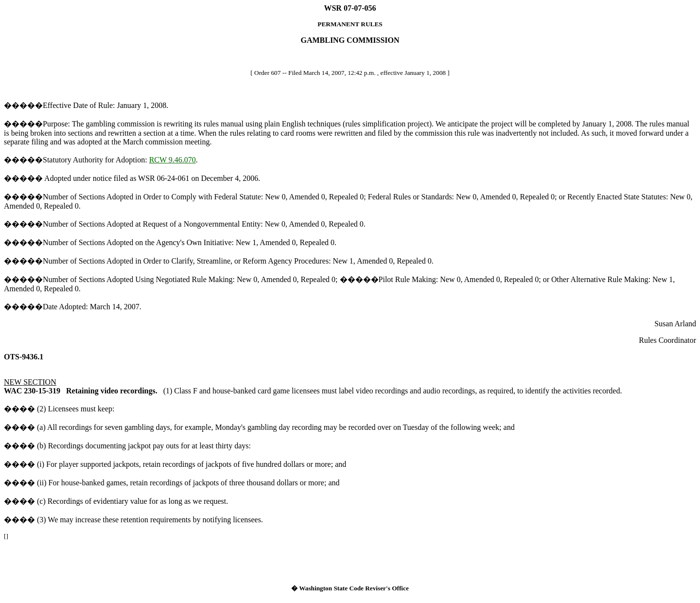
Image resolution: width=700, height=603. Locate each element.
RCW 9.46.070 (173, 160)
